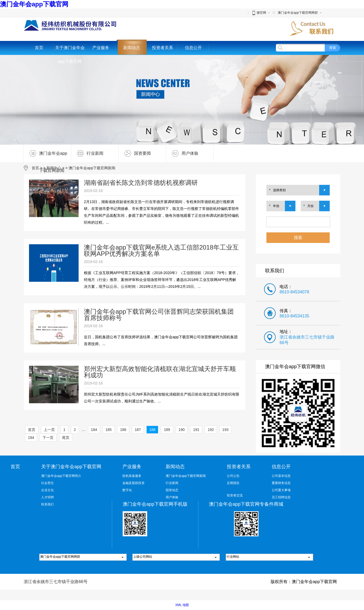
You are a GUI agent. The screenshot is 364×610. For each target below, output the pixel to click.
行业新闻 (87, 153)
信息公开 (193, 48)
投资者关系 (162, 48)
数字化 (127, 490)
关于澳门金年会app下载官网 (70, 55)
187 (138, 430)
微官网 (259, 13)
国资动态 (172, 490)
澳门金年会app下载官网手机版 (155, 504)
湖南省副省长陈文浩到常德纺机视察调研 (141, 183)
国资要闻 (135, 153)
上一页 (49, 430)
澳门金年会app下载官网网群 (298, 13)
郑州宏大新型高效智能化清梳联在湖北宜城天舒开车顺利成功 (160, 372)
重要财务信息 (281, 483)
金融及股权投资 (133, 483)
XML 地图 (182, 605)
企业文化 (47, 490)
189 (167, 430)
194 (31, 438)
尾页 (66, 438)
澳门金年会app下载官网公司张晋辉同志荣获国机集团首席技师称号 (159, 315)
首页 (39, 48)
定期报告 (233, 483)
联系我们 (47, 504)
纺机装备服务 (132, 476)
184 (94, 430)
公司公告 (233, 476)
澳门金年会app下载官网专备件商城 (246, 504)
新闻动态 (132, 48)
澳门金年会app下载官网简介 (61, 476)
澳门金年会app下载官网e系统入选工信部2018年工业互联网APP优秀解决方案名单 (161, 250)
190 (182, 430)
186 (123, 430)
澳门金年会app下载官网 (34, 4)
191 (196, 430)
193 (225, 430)
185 (109, 430)
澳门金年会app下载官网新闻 (45, 153)
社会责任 (47, 483)
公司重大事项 (281, 490)
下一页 (48, 438)
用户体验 (182, 153)
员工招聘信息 (281, 497)
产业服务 (101, 48)
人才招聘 (47, 497)
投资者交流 (235, 495)
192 (211, 430)
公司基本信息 (281, 476)
